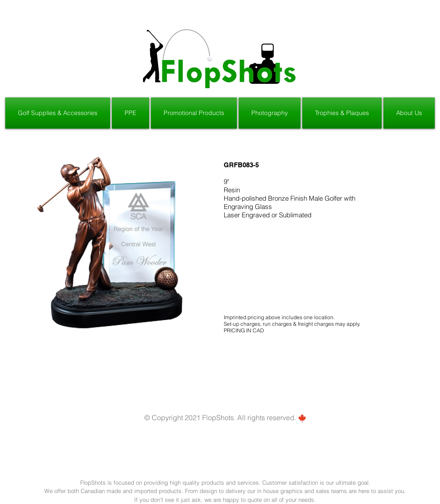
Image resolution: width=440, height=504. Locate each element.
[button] (58, 113)
